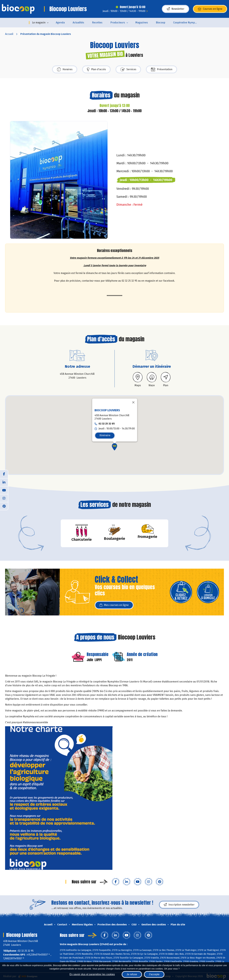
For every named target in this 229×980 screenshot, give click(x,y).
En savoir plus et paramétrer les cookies (92, 974)
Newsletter (175, 9)
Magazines (142, 23)
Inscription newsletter (179, 905)
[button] (115, 438)
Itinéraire (105, 427)
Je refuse (132, 974)
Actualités (78, 23)
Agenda (60, 23)
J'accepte (154, 974)
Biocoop (161, 23)
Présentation (161, 69)
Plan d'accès (96, 69)
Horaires (65, 69)
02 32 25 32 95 (107, 415)
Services (128, 69)
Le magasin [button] (39, 23)
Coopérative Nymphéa (186, 23)
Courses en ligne (210, 9)
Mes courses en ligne (114, 605)
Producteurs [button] (118, 23)
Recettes (97, 23)
